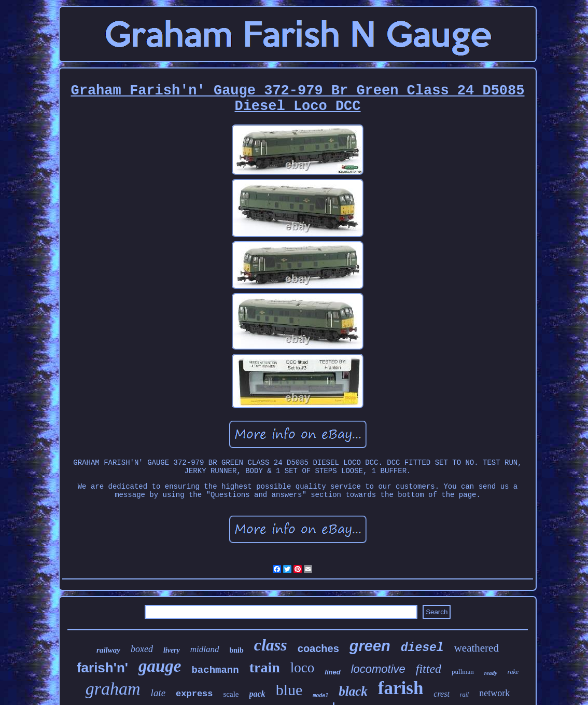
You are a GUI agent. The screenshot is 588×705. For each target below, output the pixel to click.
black (353, 691)
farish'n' (102, 668)
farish (401, 688)
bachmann (215, 670)
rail (464, 695)
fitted (429, 669)
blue (289, 690)
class (271, 645)
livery (172, 650)
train (265, 667)
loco (303, 668)
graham (113, 689)
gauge (160, 666)
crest (442, 694)
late (158, 693)
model (320, 696)
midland (205, 649)
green (370, 646)
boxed (142, 649)
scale (231, 694)
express (194, 694)
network (494, 693)
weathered (477, 648)
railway (108, 650)
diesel (422, 648)
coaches (318, 648)
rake (513, 672)
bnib (237, 650)
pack (257, 694)
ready (491, 673)
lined (332, 672)
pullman (463, 672)
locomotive (378, 669)
